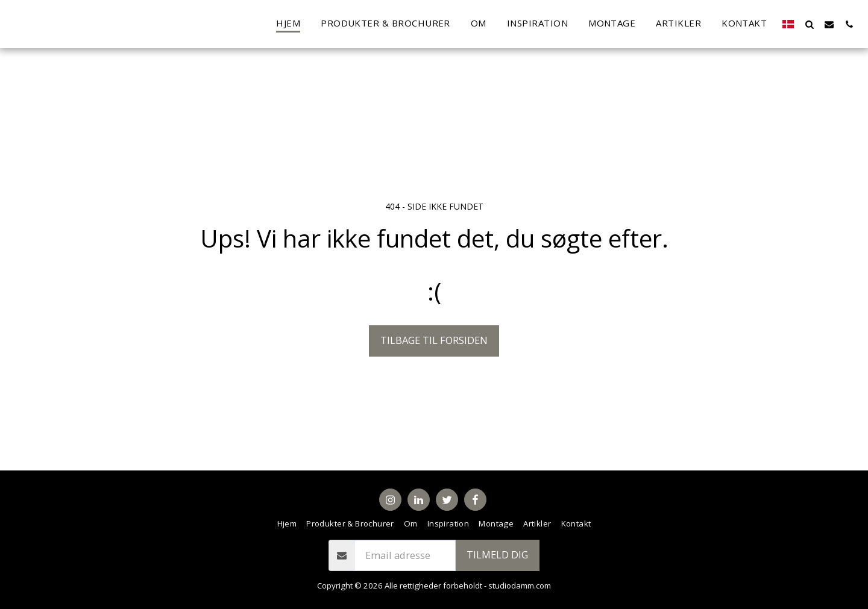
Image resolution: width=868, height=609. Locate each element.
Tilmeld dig (497, 554)
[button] (809, 24)
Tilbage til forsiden (434, 340)
